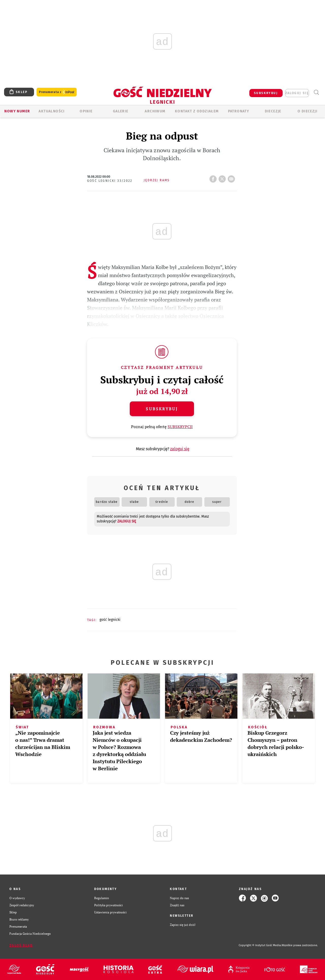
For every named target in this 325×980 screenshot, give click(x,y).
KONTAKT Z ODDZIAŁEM (197, 111)
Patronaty (239, 111)
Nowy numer (17, 111)
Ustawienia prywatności (110, 912)
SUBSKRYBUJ (266, 93)
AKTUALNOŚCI (52, 111)
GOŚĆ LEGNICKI (110, 620)
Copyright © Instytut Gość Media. (260, 945)
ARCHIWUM (155, 111)
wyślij (232, 177)
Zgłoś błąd (21, 945)
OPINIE (86, 111)
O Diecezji (307, 111)
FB (214, 177)
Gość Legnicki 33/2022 (110, 181)
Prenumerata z (57, 92)
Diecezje (273, 111)
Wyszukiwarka (316, 92)
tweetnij (223, 177)
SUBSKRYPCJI (180, 427)
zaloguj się (297, 93)
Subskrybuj (162, 409)
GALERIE (121, 111)
